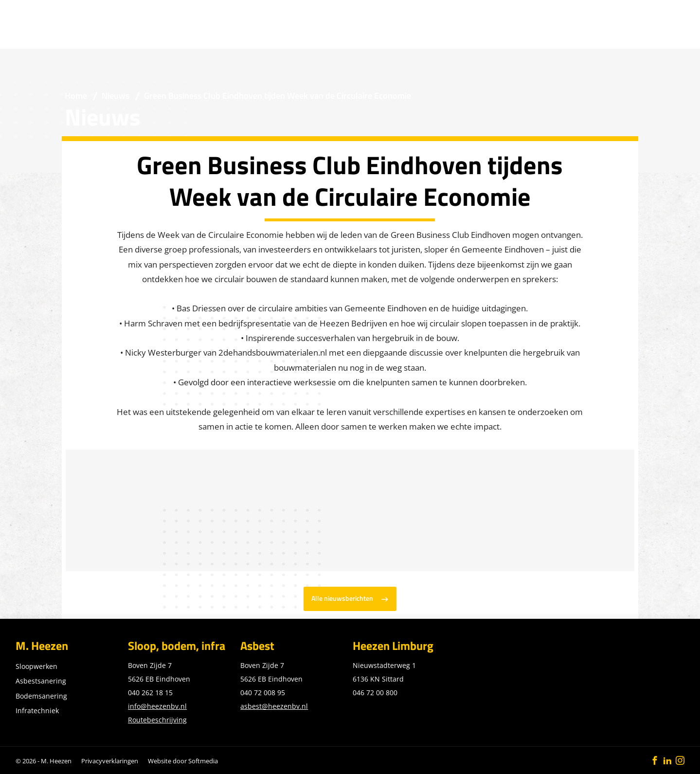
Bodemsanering (41, 696)
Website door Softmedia (183, 761)
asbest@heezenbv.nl (274, 706)
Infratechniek (37, 711)
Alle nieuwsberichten (342, 598)
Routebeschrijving (157, 720)
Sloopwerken (36, 666)
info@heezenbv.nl (157, 706)
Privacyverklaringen (110, 761)
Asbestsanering (41, 681)
